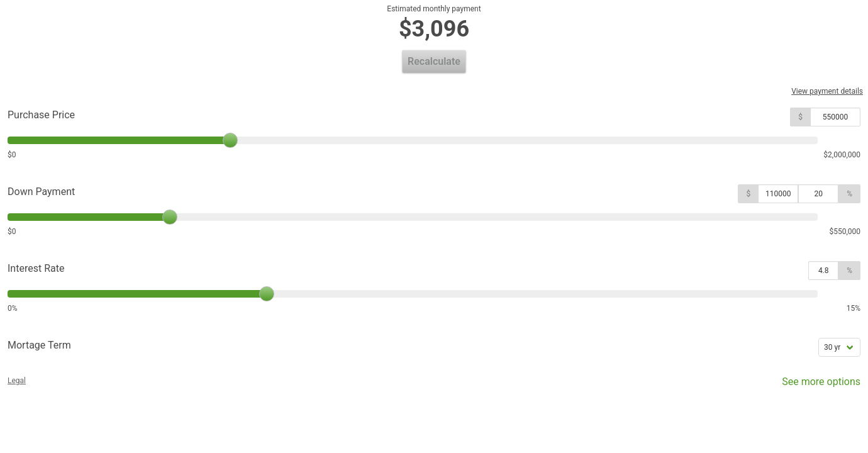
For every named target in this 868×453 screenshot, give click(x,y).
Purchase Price (41, 115)
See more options (812, 385)
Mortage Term (39, 345)
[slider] (230, 140)
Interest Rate (36, 268)
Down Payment (41, 192)
